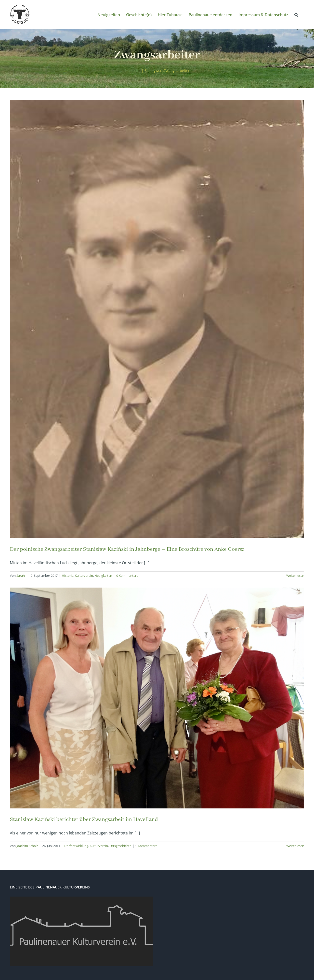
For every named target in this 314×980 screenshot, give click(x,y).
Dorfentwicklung (76, 846)
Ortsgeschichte (120, 846)
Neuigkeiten (103, 576)
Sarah (21, 576)
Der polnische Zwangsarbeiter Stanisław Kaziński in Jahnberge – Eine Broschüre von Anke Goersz (127, 549)
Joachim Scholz (27, 846)
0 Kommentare (127, 576)
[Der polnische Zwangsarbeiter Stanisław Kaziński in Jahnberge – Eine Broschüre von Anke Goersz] (157, 319)
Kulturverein (84, 576)
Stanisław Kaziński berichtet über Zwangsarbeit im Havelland (84, 819)
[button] (296, 14)
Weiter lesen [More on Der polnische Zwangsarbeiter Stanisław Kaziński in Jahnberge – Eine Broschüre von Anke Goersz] (295, 576)
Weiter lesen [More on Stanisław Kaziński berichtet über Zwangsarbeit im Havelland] (295, 846)
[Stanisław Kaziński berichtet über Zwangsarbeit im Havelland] (157, 698)
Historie (68, 576)
